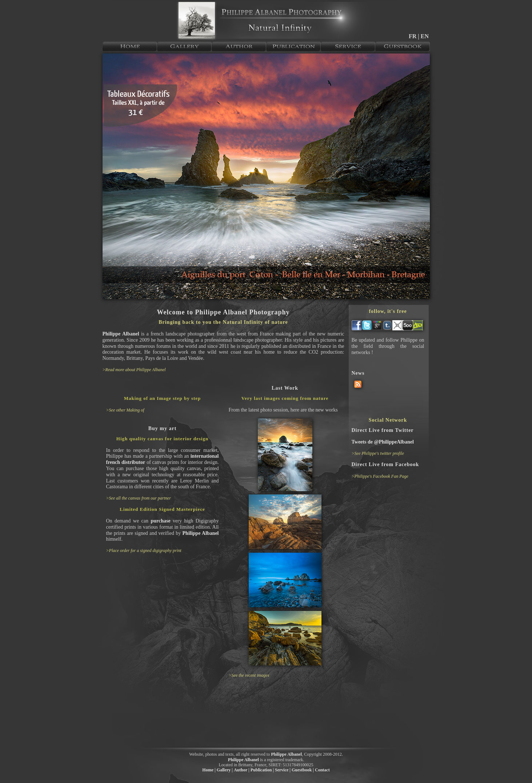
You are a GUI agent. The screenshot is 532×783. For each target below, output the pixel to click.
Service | (283, 770)
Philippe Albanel (121, 334)
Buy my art (163, 428)
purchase (160, 521)
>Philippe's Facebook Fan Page (380, 476)
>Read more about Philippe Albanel (134, 370)
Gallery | (225, 770)
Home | (209, 770)
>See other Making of (125, 410)
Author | (242, 770)
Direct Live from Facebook (385, 464)
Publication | (262, 770)
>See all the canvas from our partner (139, 498)
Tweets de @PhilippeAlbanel (383, 442)
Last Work (285, 388)
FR (413, 36)
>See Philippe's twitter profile (378, 453)
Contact (322, 770)
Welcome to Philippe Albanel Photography (223, 312)
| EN (423, 36)
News (358, 373)
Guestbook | (303, 770)
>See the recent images (249, 675)
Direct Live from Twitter (383, 430)
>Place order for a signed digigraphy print (144, 551)
